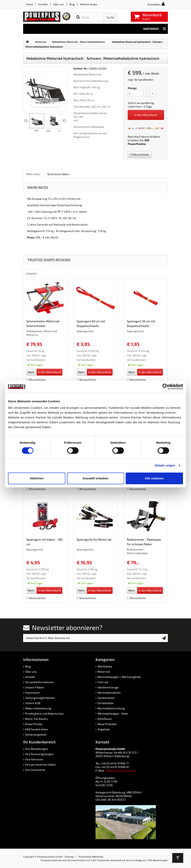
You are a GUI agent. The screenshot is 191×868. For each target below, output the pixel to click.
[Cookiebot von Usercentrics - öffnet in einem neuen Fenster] (165, 387)
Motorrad (104, 672)
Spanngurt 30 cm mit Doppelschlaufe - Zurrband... (141, 324)
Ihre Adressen (34, 759)
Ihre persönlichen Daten (41, 764)
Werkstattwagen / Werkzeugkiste (119, 677)
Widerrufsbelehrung (38, 708)
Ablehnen (37, 478)
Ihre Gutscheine (35, 770)
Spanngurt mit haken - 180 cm (44, 542)
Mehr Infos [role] (33, 174)
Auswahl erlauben (95, 478)
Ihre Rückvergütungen (39, 754)
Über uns (59, 4)
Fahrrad (103, 682)
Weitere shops (89, 4)
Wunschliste (140, 155)
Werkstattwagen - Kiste (113, 713)
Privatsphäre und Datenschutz (44, 713)
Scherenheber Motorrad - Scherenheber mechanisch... (44, 324)
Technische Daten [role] (58, 174)
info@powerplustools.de (120, 771)
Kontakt (43, 4)
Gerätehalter (106, 703)
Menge (132, 88)
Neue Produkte (107, 724)
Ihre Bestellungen (37, 749)
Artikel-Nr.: (81, 68)
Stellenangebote (36, 734)
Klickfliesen (105, 719)
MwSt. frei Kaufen (36, 719)
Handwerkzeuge (108, 687)
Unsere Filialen (35, 687)
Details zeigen (165, 465)
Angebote (104, 729)
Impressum (32, 693)
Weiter (64, 121)
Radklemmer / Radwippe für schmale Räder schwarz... (144, 542)
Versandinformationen (40, 682)
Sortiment (155, 29)
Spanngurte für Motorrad (94, 539)
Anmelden (154, 4)
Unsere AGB (33, 703)
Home (30, 4)
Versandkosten (144, 80)
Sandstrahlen (106, 698)
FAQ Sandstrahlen (37, 729)
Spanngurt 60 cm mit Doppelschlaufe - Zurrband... (91, 324)
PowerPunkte (137, 144)
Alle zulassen (154, 478)
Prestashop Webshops (91, 857)
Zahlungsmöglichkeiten (40, 698)
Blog (72, 4)
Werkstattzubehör (109, 693)
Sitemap (69, 857)
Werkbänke (105, 666)
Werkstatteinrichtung (111, 708)
